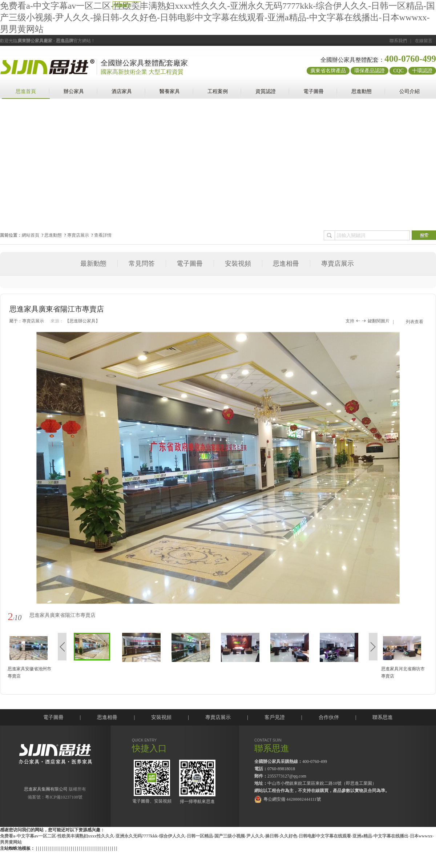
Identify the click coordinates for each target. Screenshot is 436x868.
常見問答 (142, 264)
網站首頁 (31, 235)
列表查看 (415, 322)
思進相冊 (286, 264)
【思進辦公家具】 (82, 321)
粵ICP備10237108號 (64, 797)
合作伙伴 (329, 717)
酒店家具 (122, 91)
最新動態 (93, 264)
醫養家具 (170, 91)
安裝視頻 (238, 264)
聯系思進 (383, 717)
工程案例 (218, 91)
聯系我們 (398, 41)
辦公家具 (74, 91)
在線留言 (424, 41)
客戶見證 (275, 717)
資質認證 (266, 91)
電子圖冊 (314, 91)
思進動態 (362, 91)
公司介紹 (409, 91)
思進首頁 (26, 91)
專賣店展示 (78, 235)
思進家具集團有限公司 (46, 789)
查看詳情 (103, 235)
